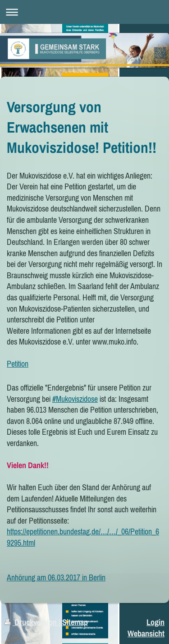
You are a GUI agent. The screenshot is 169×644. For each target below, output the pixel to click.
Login (155, 622)
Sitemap (75, 622)
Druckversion (32, 622)
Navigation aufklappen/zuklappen (84, 12)
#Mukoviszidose (75, 399)
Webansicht (146, 633)
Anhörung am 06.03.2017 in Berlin (56, 577)
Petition (18, 364)
